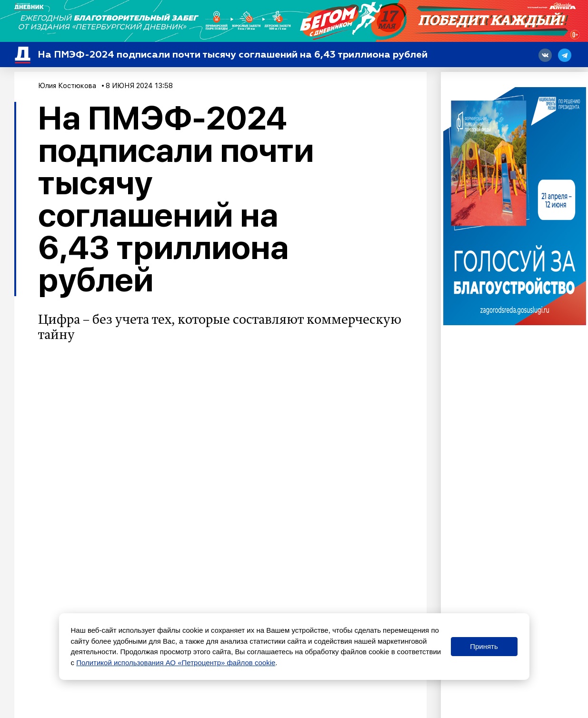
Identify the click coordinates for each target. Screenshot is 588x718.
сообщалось (106, 555)
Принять (484, 646)
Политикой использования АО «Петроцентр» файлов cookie (176, 663)
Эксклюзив (85, 605)
